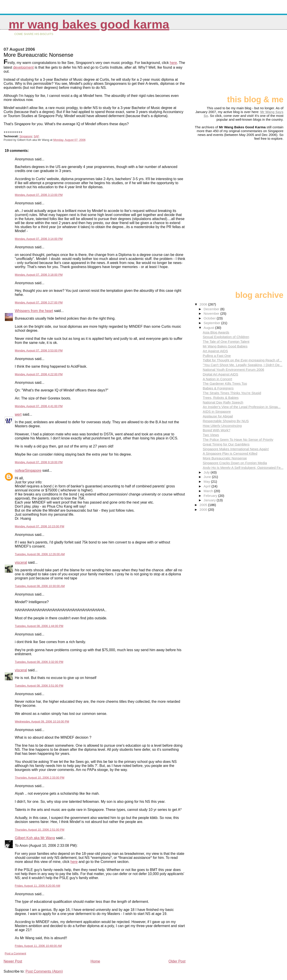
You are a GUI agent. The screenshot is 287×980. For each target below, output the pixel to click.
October (210, 318)
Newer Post (13, 961)
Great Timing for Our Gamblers (226, 444)
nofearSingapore (28, 470)
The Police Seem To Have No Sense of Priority (238, 440)
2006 (204, 304)
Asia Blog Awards (216, 332)
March (209, 491)
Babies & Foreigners (218, 388)
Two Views (211, 435)
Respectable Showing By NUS (226, 421)
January (210, 500)
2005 (204, 505)
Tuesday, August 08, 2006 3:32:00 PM (39, 662)
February (211, 496)
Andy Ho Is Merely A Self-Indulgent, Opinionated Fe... (243, 468)
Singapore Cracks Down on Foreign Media (235, 463)
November (212, 313)
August (209, 328)
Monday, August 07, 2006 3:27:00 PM (39, 302)
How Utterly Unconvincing (222, 426)
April (208, 486)
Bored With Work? (216, 430)
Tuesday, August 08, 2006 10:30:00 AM (40, 586)
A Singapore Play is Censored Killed (230, 453)
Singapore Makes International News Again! (236, 449)
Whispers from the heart (34, 311)
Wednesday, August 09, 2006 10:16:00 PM (42, 721)
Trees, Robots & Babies (221, 398)
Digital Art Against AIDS (220, 374)
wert (18, 414)
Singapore (26, 136)
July (207, 472)
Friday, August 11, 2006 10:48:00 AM (38, 946)
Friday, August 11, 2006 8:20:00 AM (38, 886)
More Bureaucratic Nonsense (225, 458)
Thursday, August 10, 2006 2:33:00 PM (40, 778)
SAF (36, 136)
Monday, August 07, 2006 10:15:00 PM (39, 526)
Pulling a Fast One (217, 356)
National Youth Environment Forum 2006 (233, 370)
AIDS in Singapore (217, 411)
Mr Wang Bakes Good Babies (225, 346)
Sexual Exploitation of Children (226, 337)
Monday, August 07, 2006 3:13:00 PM (39, 195)
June (208, 477)
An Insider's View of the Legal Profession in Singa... (242, 407)
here (173, 63)
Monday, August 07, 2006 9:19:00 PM (39, 462)
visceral (21, 562)
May (207, 481)
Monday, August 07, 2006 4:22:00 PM (39, 374)
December (212, 309)
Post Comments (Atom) (44, 971)
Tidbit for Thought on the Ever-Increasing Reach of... (242, 360)
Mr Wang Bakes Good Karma (89, 24)
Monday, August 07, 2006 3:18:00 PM (39, 275)
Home (95, 961)
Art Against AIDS (215, 351)
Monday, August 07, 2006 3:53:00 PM (39, 350)
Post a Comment (15, 953)
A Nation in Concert (217, 379)
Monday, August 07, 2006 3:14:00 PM (39, 239)
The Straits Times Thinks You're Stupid (232, 393)
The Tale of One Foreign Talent (226, 342)
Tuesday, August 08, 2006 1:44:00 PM (39, 626)
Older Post (177, 961)
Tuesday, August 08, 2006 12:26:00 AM (40, 554)
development (24, 67)
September (212, 323)
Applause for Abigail (218, 416)
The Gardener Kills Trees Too (225, 383)
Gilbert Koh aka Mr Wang (35, 838)
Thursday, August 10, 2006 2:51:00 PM (40, 830)
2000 (204, 510)
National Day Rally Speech (223, 402)
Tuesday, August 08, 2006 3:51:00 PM (39, 686)
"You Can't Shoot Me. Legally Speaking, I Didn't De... (242, 365)
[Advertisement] (261, 64)
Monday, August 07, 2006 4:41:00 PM (39, 406)
